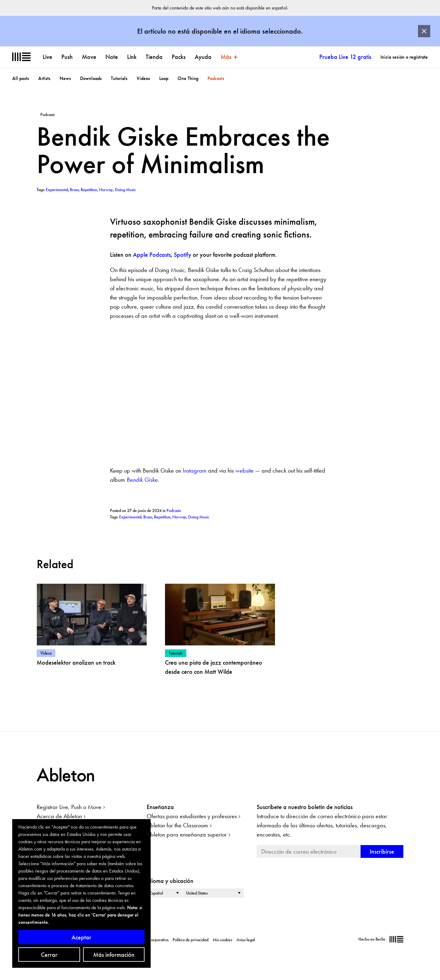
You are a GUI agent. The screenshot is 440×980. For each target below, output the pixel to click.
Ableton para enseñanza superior (187, 834)
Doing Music (199, 517)
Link (132, 57)
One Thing (188, 78)
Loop (164, 78)
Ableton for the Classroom (177, 825)
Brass (148, 517)
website (244, 470)
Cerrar (49, 955)
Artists (44, 78)
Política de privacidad (191, 940)
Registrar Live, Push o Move (69, 807)
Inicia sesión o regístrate (404, 57)
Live (48, 57)
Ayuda (203, 57)
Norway (179, 517)
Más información (114, 955)
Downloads (91, 78)
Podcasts (216, 78)
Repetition (162, 517)
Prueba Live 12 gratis (345, 57)
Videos (143, 78)
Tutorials (119, 78)
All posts (21, 78)
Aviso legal (246, 940)
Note (112, 57)
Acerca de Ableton (59, 816)
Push (67, 57)
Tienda (154, 57)
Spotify (183, 255)
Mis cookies (222, 940)
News (65, 78)
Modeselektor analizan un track (76, 662)
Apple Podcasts (152, 255)
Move (89, 57)
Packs (179, 57)
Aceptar (81, 937)
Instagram (194, 470)
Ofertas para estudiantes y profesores (192, 816)
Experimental (130, 517)
